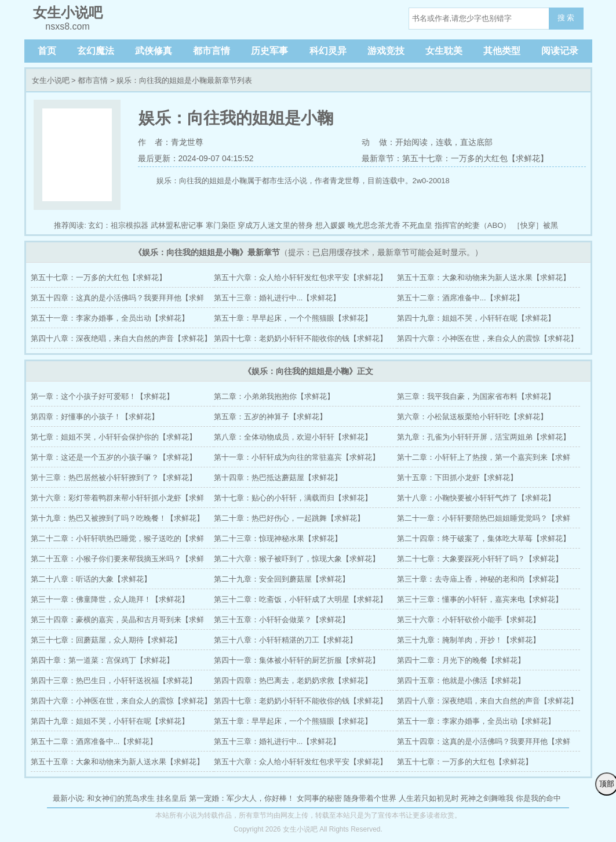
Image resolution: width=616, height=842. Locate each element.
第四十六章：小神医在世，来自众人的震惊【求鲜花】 (487, 338)
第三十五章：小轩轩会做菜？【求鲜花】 (282, 620)
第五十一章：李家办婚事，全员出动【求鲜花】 (110, 318)
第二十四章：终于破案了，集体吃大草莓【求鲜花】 (484, 538)
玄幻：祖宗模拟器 (118, 225)
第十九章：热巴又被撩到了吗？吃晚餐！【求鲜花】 (117, 518)
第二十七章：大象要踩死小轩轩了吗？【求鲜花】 (480, 559)
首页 (47, 51)
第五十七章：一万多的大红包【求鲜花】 (99, 277)
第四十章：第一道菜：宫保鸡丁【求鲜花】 (102, 660)
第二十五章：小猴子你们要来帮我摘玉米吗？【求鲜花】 (117, 562)
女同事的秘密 (319, 798)
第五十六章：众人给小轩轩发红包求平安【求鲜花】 (300, 277)
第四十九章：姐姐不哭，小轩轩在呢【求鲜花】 (476, 318)
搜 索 (566, 18)
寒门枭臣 (221, 225)
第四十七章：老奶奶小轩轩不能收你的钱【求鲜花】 (300, 338)
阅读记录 (560, 51)
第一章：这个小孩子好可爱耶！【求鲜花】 (102, 396)
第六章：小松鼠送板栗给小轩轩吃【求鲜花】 (472, 417)
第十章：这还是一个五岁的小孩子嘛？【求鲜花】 (114, 457)
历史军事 (269, 51)
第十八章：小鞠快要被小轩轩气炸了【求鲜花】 (476, 498)
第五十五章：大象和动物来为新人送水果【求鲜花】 (484, 277)
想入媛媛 (330, 225)
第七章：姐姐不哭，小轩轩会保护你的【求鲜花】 (114, 437)
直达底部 (476, 142)
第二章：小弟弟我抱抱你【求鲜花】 (274, 396)
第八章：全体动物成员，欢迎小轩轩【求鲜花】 (293, 437)
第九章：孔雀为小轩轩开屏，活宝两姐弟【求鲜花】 (484, 437)
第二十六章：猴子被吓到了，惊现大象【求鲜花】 (297, 559)
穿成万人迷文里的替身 (275, 225)
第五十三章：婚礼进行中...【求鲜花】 (277, 298)
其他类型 (502, 51)
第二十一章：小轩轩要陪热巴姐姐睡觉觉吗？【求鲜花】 (484, 521)
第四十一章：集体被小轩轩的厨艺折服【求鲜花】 (297, 660)
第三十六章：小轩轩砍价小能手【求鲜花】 (469, 620)
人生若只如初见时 (429, 798)
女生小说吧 (51, 80)
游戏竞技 (386, 51)
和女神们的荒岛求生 (121, 798)
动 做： (378, 142)
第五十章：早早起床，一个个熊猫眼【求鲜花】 (293, 318)
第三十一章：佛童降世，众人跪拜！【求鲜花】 (110, 599)
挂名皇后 (172, 798)
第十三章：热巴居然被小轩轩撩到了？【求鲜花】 (114, 478)
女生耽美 (444, 51)
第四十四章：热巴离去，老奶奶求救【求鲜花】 (293, 681)
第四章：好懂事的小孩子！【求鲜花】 (95, 417)
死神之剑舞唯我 (487, 798)
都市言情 (212, 51)
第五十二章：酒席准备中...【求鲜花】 (460, 298)
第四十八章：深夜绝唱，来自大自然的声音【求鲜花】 (121, 338)
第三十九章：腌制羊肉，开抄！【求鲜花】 (469, 640)
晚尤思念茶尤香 (374, 225)
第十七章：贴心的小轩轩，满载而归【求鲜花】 (293, 498)
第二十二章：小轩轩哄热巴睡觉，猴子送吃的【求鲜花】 (117, 541)
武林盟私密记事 (177, 225)
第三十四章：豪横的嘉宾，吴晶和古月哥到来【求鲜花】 (117, 623)
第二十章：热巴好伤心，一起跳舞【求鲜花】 (289, 518)
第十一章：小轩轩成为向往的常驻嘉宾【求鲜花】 (297, 457)
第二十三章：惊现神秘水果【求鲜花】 (278, 538)
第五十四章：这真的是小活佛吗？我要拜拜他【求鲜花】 (117, 301)
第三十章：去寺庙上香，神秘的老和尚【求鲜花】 (480, 579)
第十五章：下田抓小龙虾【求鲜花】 (457, 478)
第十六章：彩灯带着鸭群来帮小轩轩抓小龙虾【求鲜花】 (117, 501)
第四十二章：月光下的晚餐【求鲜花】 (461, 660)
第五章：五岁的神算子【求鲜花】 (270, 417)
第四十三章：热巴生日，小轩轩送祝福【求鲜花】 (114, 681)
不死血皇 (417, 225)
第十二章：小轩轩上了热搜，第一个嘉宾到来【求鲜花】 (484, 460)
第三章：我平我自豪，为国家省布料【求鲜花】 (476, 396)
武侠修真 (154, 51)
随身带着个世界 (370, 798)
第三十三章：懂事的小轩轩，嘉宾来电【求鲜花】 (480, 599)
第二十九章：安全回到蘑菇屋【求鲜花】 (282, 579)
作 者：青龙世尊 (171, 142)
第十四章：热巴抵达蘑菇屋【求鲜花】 (278, 478)
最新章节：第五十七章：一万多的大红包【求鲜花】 (455, 158)
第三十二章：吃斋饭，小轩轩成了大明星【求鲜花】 (300, 599)
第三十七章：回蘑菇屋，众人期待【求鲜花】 (106, 640)
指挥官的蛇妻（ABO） (473, 225)
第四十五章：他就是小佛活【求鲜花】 (461, 681)
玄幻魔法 (96, 51)
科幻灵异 (328, 51)
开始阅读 (411, 142)
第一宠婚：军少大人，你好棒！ (242, 798)
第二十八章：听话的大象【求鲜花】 (91, 579)
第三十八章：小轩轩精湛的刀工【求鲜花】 (285, 640)
